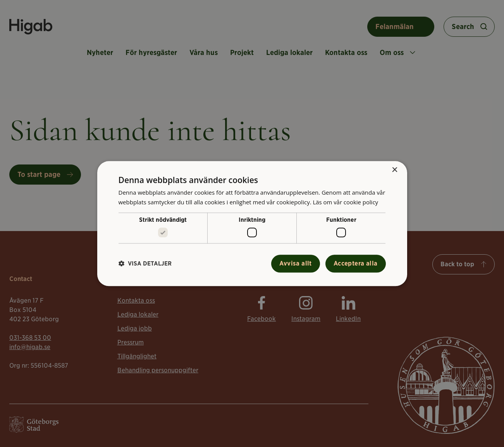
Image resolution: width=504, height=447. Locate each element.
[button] (145, 264)
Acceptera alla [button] (356, 263)
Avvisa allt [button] (295, 263)
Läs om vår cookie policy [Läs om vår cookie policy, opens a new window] (346, 202)
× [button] (395, 170)
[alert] (252, 223)
